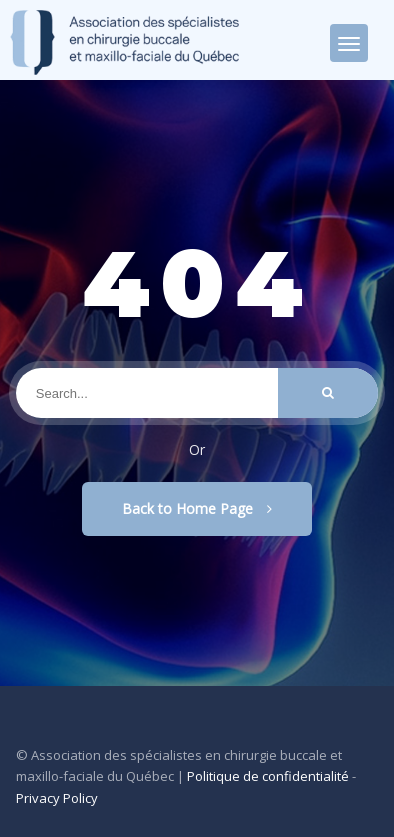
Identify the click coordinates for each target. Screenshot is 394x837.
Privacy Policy (57, 798)
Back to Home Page (197, 508)
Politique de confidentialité (268, 776)
